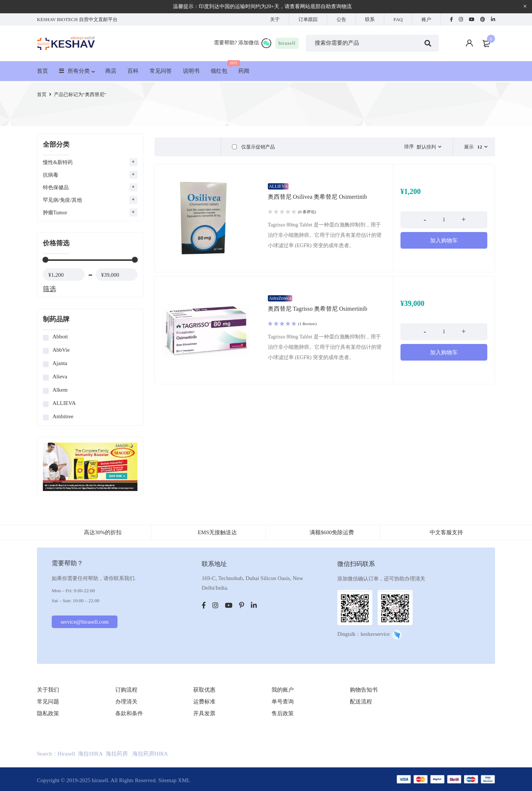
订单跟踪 (308, 19)
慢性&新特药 (58, 162)
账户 (426, 19)
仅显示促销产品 (253, 147)
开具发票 (204, 713)
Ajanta (60, 363)
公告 (341, 19)
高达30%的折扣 (103, 532)
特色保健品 (56, 187)
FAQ (398, 19)
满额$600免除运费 (332, 532)
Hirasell (66, 754)
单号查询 (283, 702)
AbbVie (61, 350)
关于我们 (48, 690)
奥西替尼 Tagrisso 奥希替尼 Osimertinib (318, 312)
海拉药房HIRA (150, 754)
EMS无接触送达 (217, 532)
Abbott (60, 337)
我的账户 (283, 690)
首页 (42, 94)
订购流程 (126, 690)
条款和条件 (129, 713)
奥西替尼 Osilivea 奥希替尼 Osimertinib (318, 200)
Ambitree (63, 416)
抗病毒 (51, 175)
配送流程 (361, 702)
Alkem (60, 390)
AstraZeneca (280, 301)
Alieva (60, 376)
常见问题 (48, 702)
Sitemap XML (174, 780)
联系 (370, 19)
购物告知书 (364, 690)
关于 (275, 19)
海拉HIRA (90, 754)
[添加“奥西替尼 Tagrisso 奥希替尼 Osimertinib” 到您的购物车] (444, 356)
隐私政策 (48, 713)
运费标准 (204, 702)
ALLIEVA (64, 403)
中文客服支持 (446, 532)
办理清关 (126, 702)
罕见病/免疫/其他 (62, 200)
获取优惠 (204, 690)
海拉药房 (117, 754)
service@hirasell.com (85, 622)
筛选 (50, 289)
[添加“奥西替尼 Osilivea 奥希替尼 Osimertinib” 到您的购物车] (444, 244)
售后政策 (283, 713)
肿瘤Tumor (55, 213)
